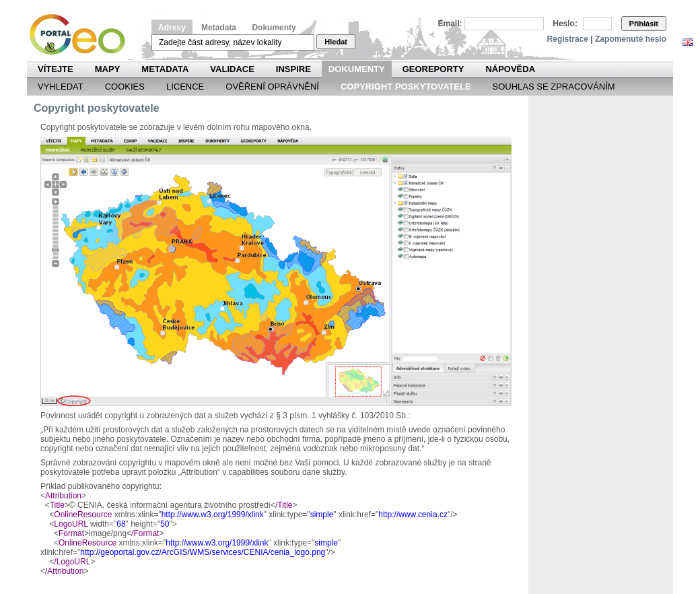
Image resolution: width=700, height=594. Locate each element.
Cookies (125, 87)
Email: (450, 24)
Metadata (219, 28)
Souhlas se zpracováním (554, 87)
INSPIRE (293, 69)
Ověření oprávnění (272, 87)
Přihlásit (644, 24)
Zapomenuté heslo (631, 39)
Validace (232, 69)
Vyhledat (61, 87)
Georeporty (433, 69)
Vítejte (56, 69)
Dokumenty (274, 28)
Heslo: (565, 24)
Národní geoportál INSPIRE (82, 35)
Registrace (568, 39)
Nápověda (510, 69)
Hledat (336, 42)
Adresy (172, 28)
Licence (185, 87)
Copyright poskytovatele (406, 87)
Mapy (108, 69)
